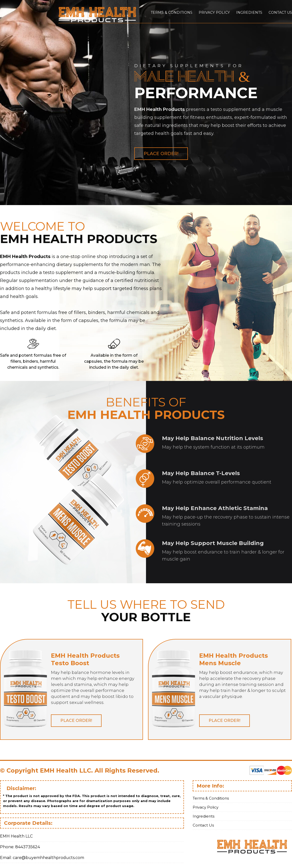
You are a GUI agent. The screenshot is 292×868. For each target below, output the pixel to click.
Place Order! (161, 154)
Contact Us (280, 12)
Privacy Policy (214, 12)
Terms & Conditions (172, 12)
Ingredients (249, 12)
